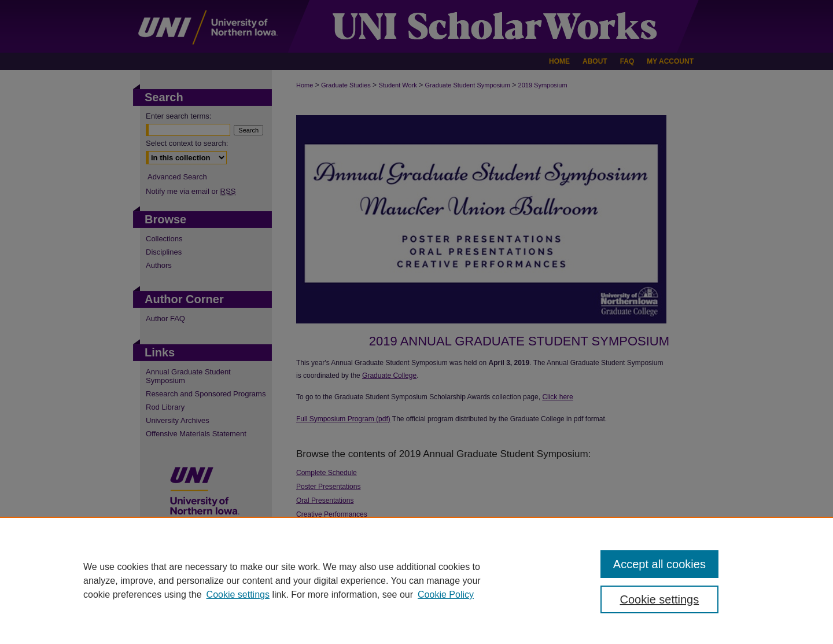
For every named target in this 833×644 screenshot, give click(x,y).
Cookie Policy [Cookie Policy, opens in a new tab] (446, 595)
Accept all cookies (659, 564)
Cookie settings (238, 595)
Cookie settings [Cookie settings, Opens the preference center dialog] (660, 599)
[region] (417, 580)
